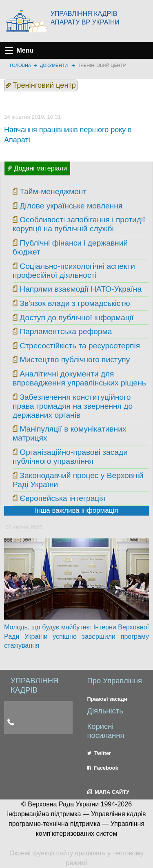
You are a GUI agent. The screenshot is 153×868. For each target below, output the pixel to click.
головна (20, 65)
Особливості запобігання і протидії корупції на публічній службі (79, 224)
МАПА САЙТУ (108, 792)
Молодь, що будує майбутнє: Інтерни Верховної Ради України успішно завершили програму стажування (76, 636)
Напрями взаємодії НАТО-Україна (81, 289)
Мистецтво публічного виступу (75, 360)
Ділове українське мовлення (71, 206)
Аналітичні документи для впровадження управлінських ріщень (79, 378)
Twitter (99, 753)
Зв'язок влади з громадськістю (75, 303)
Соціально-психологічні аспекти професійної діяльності (74, 271)
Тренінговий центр (102, 65)
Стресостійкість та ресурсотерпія (80, 346)
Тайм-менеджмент (53, 192)
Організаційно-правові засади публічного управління (70, 457)
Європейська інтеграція (62, 498)
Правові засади (107, 699)
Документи (54, 65)
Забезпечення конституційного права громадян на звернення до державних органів (73, 406)
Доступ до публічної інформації (76, 318)
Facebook (103, 768)
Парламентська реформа (66, 331)
